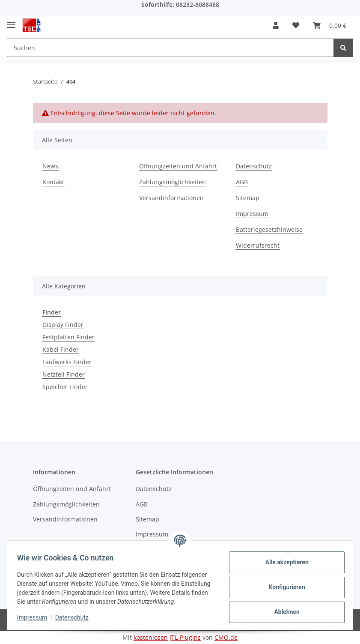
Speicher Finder (65, 387)
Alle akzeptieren (283, 558)
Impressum (252, 214)
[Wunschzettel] (296, 25)
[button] (276, 25)
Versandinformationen (171, 198)
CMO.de (226, 637)
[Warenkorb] (330, 25)
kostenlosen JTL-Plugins (167, 637)
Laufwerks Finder (67, 362)
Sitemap (248, 198)
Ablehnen (283, 608)
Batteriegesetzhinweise (269, 229)
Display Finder (63, 325)
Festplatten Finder (68, 337)
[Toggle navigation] (11, 21)
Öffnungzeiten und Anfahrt (178, 166)
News (50, 166)
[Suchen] (170, 48)
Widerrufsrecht (258, 245)
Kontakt (53, 182)
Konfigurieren (283, 583)
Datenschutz (254, 166)
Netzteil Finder (64, 374)
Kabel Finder (61, 349)
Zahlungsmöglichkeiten (173, 182)
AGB (242, 182)
